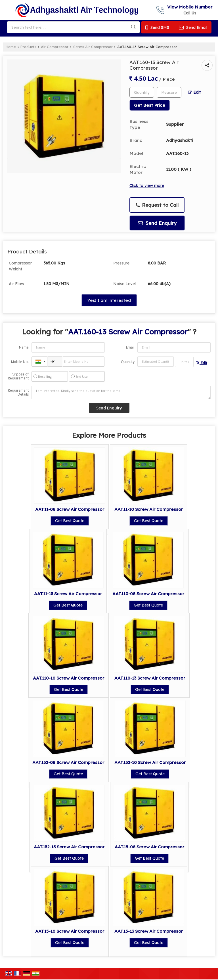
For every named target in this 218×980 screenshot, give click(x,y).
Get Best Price (150, 105)
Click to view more (147, 185)
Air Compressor (55, 47)
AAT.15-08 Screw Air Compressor (149, 847)
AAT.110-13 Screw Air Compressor (150, 678)
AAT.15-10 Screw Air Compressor (70, 931)
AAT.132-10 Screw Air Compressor (150, 762)
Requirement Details (18, 392)
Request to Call (157, 205)
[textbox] (169, 92)
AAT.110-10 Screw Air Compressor (69, 678)
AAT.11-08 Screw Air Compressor (70, 509)
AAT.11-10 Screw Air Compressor (149, 509)
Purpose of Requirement (18, 376)
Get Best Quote (70, 521)
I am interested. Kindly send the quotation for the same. (121, 392)
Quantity (128, 362)
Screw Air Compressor (93, 47)
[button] (190, 7)
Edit (194, 92)
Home (11, 47)
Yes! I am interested (109, 300)
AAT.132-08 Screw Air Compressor (68, 762)
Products (28, 47)
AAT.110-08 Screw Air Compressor (148, 594)
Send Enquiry (157, 223)
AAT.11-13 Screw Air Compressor (68, 594)
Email (130, 347)
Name (24, 347)
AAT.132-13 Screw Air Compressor (69, 847)
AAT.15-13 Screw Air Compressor (149, 931)
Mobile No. (20, 362)
